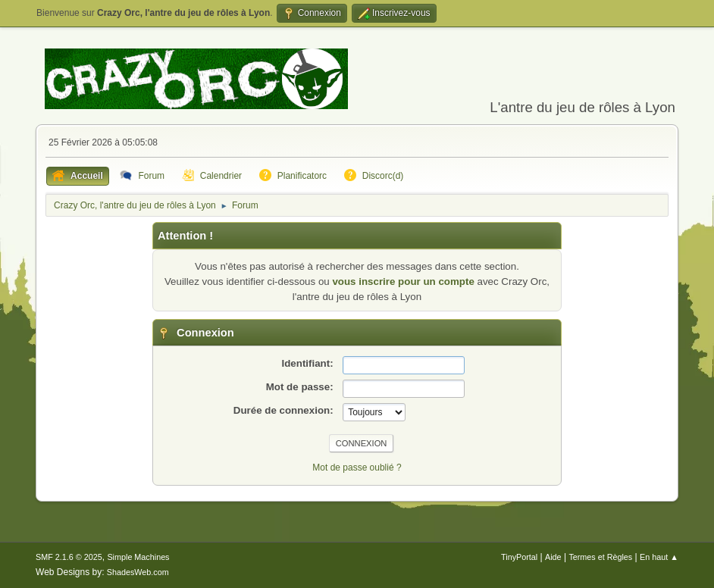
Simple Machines (138, 557)
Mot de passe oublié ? (357, 468)
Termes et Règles (600, 557)
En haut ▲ (659, 557)
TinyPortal (519, 557)
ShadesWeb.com (138, 572)
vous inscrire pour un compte (403, 281)
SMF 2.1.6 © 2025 (69, 557)
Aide (553, 557)
